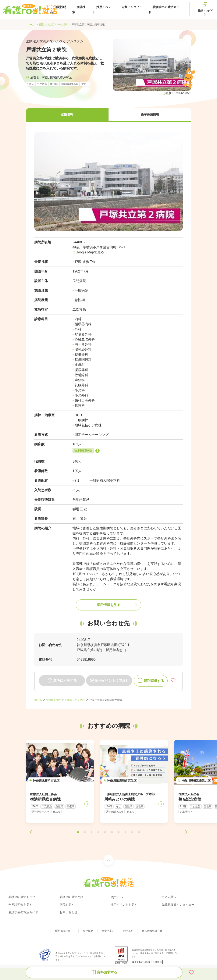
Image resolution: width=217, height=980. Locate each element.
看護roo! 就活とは (71, 897)
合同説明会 (58, 10)
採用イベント (102, 10)
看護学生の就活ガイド (164, 10)
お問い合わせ (68, 912)
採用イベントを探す (124, 905)
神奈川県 (62, 25)
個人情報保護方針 (152, 931)
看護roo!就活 (46, 25)
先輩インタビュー (130, 10)
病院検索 (79, 10)
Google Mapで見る (90, 252)
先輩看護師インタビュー (178, 905)
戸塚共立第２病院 (75, 700)
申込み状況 (169, 897)
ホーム (31, 25)
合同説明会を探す (20, 905)
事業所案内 (108, 931)
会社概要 (88, 931)
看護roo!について (65, 931)
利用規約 (128, 931)
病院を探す (67, 905)
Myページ (117, 897)
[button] (67, 115)
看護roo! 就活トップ (22, 897)
